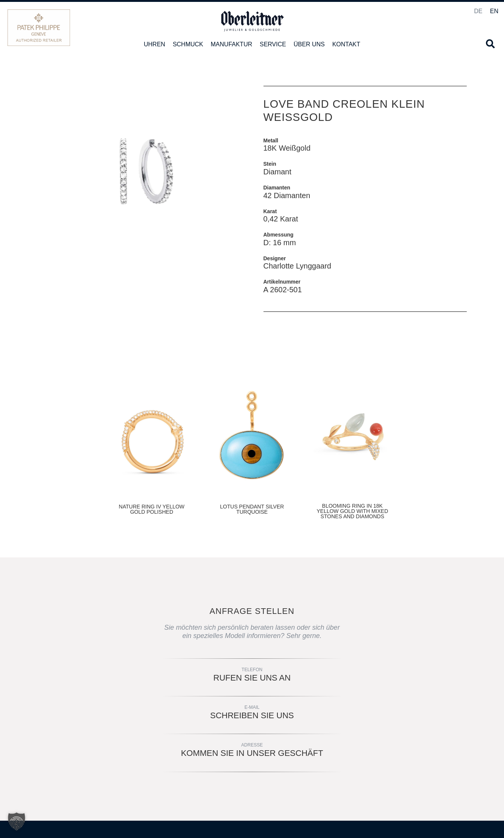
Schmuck (188, 44)
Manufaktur (231, 44)
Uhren (155, 44)
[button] (490, 44)
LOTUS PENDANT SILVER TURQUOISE (252, 509)
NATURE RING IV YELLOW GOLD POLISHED (152, 509)
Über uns (309, 44)
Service (273, 44)
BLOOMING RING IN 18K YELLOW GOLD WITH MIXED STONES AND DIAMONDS (352, 511)
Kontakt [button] (346, 44)
